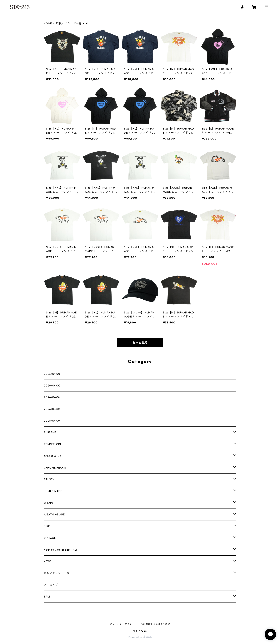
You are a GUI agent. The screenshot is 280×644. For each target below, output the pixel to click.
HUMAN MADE (53, 491)
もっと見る (140, 342)
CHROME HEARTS (55, 468)
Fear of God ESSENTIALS (61, 550)
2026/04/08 (52, 374)
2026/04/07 (52, 386)
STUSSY (49, 479)
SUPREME (50, 432)
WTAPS (49, 503)
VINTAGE (50, 538)
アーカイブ (51, 585)
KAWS (48, 561)
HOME (48, 23)
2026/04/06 (52, 397)
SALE (47, 597)
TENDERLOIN (52, 444)
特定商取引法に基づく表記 (155, 624)
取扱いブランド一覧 (69, 23)
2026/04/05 (52, 409)
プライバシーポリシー (122, 624)
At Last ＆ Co (53, 456)
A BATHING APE (54, 514)
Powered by (140, 637)
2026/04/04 (52, 421)
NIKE (47, 526)
